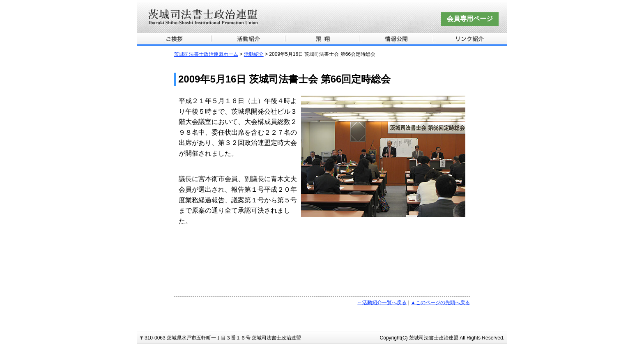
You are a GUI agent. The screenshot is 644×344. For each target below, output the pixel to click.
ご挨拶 (174, 39)
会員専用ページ (470, 19)
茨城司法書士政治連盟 (322, 16)
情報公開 (396, 39)
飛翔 (322, 39)
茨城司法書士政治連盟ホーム (206, 54)
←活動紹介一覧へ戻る (382, 303)
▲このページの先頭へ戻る (440, 303)
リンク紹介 (470, 39)
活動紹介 (248, 39)
